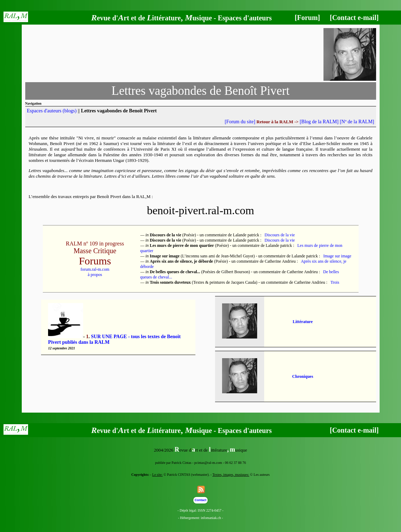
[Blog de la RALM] (319, 122)
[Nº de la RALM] (357, 122)
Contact (201, 500)
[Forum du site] (240, 122)
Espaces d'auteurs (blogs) (52, 111)
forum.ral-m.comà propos (95, 272)
